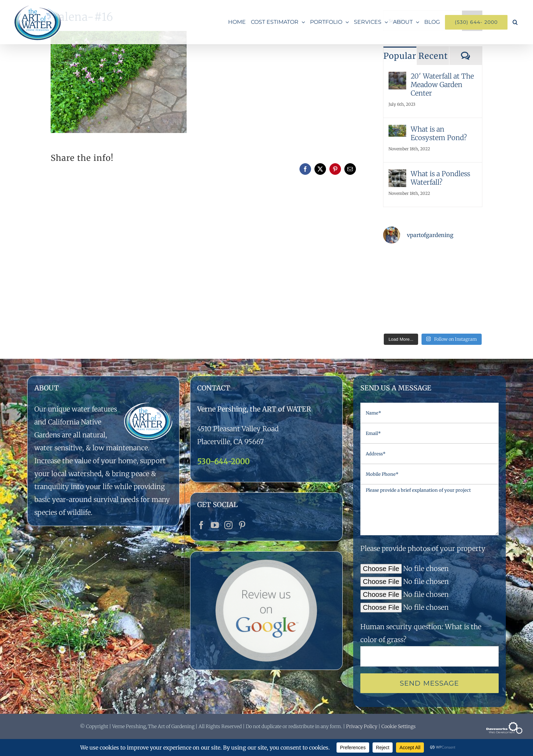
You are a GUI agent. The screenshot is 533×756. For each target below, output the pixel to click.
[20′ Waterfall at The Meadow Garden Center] (397, 78)
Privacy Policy (362, 726)
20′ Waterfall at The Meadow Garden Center (442, 85)
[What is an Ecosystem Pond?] (397, 131)
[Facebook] (201, 525)
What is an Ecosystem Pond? (439, 133)
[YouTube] (215, 525)
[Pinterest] (242, 525)
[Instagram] (228, 525)
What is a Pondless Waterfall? (440, 178)
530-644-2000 (223, 461)
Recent (433, 56)
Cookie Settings (399, 726)
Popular (400, 56)
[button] (515, 22)
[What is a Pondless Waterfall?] (397, 176)
